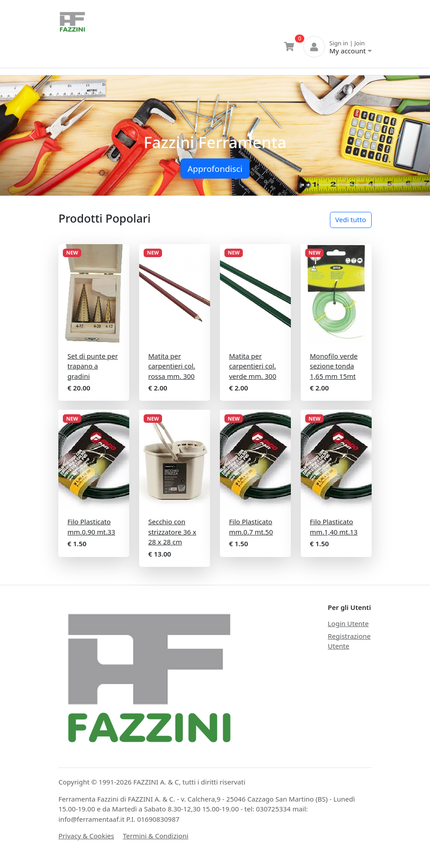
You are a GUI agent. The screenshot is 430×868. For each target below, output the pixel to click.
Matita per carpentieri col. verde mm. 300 (252, 366)
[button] (32, 136)
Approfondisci (215, 169)
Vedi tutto (351, 219)
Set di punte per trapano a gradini (92, 366)
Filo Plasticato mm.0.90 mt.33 (91, 527)
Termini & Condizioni (156, 836)
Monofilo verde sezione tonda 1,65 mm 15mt (334, 366)
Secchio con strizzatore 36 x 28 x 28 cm (172, 532)
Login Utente (348, 623)
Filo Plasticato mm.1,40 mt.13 (333, 527)
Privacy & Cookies (86, 836)
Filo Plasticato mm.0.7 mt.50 (251, 527)
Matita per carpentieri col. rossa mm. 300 (172, 366)
